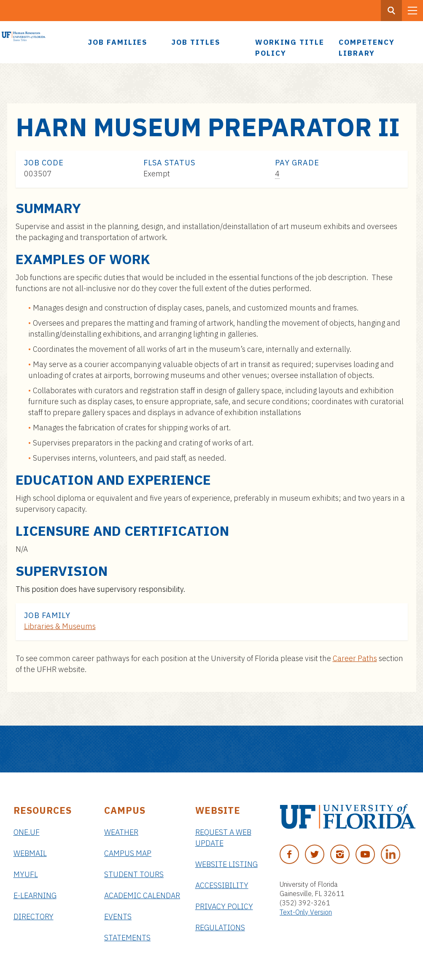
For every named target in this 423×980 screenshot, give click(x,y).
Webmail (30, 853)
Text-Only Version (306, 912)
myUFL (26, 874)
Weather (121, 832)
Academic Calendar (142, 895)
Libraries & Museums (60, 626)
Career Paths (355, 658)
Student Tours (134, 874)
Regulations (220, 927)
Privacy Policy (224, 906)
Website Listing (226, 864)
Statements (127, 938)
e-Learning (35, 895)
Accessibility (222, 885)
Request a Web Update (223, 838)
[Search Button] (391, 11)
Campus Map (128, 853)
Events (118, 917)
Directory (34, 917)
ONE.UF (27, 832)
